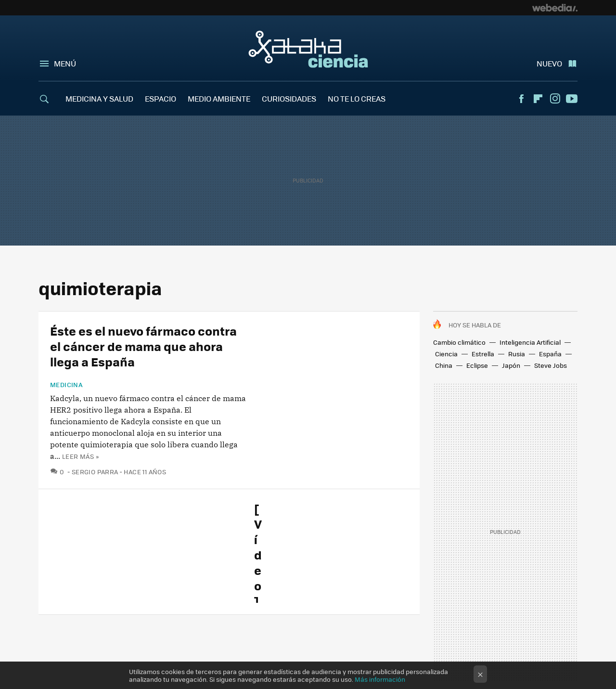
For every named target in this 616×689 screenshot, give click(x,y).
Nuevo (549, 63)
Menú (65, 63)
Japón (511, 365)
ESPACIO (160, 98)
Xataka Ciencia (308, 49)
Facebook (521, 99)
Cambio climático (459, 342)
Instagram (555, 99)
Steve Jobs (551, 365)
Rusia (517, 354)
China (444, 365)
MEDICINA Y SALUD (99, 98)
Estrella (483, 354)
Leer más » (80, 456)
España (550, 354)
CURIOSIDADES (289, 98)
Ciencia (446, 354)
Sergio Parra (95, 472)
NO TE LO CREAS (357, 98)
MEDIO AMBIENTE (219, 98)
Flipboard (538, 99)
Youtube (572, 99)
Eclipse (477, 365)
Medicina (66, 385)
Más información (380, 679)
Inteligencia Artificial (530, 342)
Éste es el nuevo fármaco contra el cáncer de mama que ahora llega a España (143, 346)
